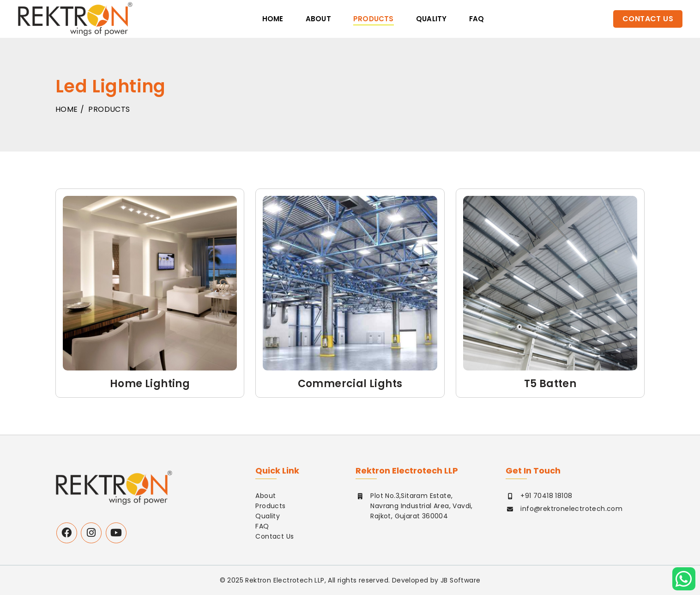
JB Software (460, 580)
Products (374, 19)
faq (477, 19)
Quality (431, 19)
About (318, 19)
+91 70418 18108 (546, 496)
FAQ (262, 526)
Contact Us (648, 19)
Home (273, 19)
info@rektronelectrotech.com (571, 509)
